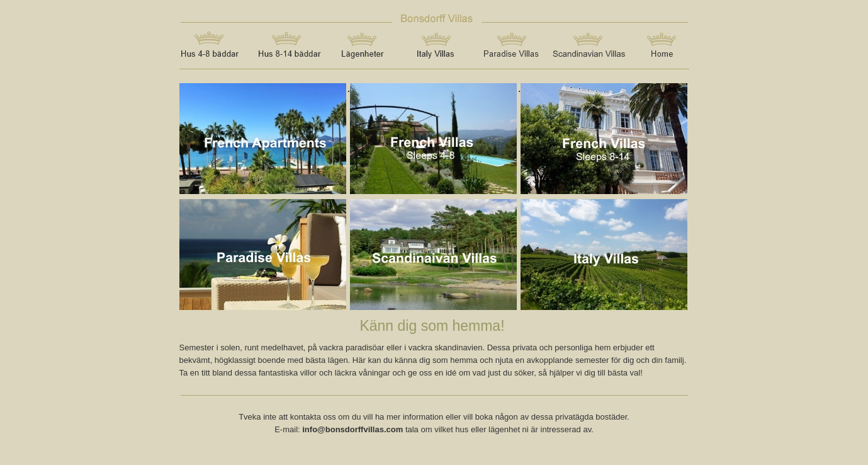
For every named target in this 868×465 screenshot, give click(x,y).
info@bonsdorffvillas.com (352, 429)
